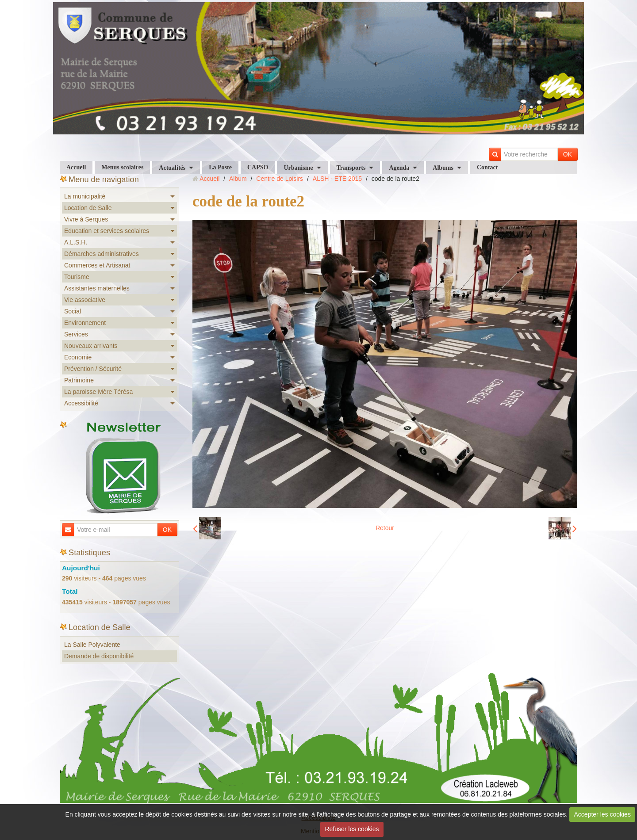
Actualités (172, 168)
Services (76, 334)
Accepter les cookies (602, 814)
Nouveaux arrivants (91, 346)
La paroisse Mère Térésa (98, 392)
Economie (78, 357)
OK (568, 154)
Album (238, 179)
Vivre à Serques (86, 219)
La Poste (220, 167)
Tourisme (77, 277)
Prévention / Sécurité (93, 369)
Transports (351, 168)
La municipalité (85, 196)
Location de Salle (88, 208)
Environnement (85, 323)
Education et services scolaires (107, 231)
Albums (443, 168)
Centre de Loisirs (280, 179)
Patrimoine (79, 380)
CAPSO (258, 167)
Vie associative (85, 300)
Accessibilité (81, 403)
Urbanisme (298, 168)
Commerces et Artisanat (97, 265)
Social (73, 311)
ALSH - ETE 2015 (337, 179)
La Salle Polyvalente (92, 645)
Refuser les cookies (352, 829)
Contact (487, 167)
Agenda (399, 168)
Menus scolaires (122, 167)
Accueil (76, 167)
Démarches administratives (102, 254)
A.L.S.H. (76, 242)
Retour (385, 528)
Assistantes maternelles (97, 288)
